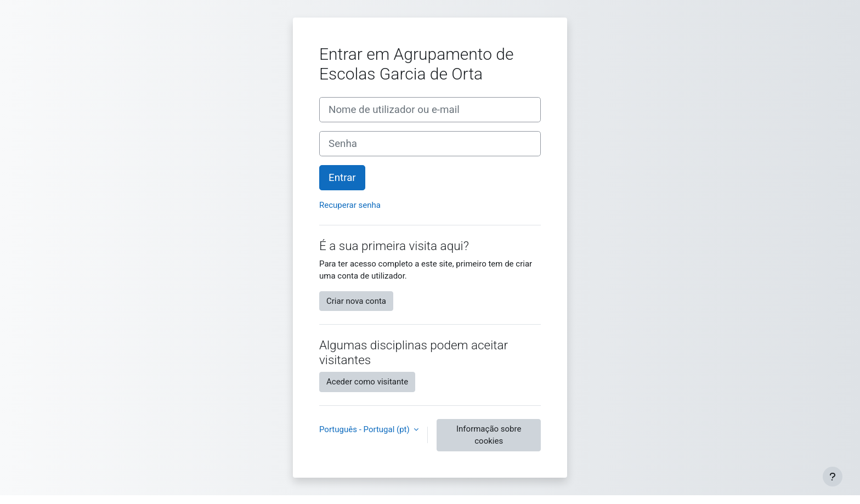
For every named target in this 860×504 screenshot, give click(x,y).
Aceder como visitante (367, 382)
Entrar (342, 178)
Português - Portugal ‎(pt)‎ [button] (365, 429)
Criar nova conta (356, 301)
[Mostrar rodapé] (833, 477)
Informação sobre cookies (489, 435)
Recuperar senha (350, 205)
